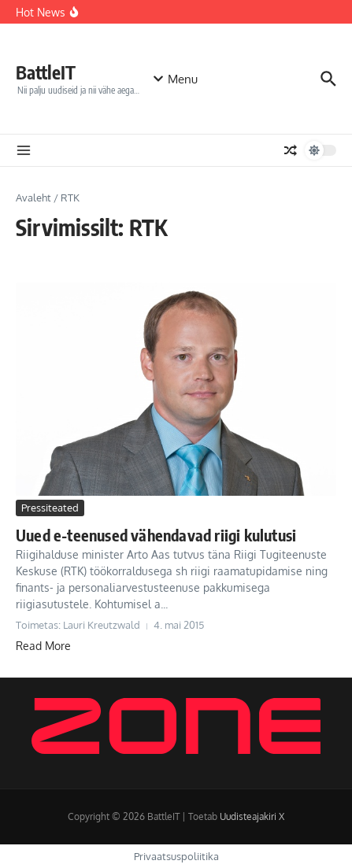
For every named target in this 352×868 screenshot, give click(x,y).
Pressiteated (50, 508)
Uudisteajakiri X (252, 816)
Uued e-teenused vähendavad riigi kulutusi (156, 535)
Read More (43, 646)
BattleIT (46, 72)
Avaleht (33, 198)
